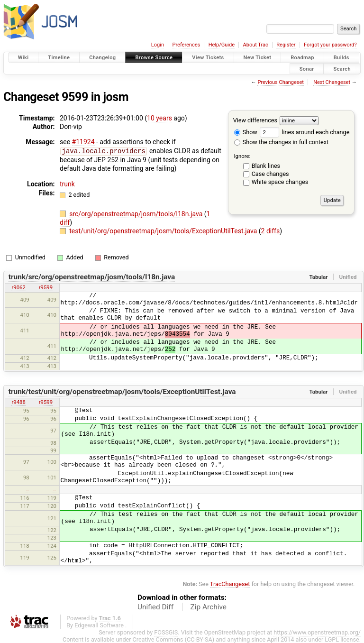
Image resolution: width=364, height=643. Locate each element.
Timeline (59, 58)
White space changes (280, 182)
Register (286, 45)
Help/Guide (222, 45)
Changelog (102, 58)
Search (342, 69)
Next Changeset (332, 82)
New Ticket (258, 58)
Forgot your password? (330, 45)
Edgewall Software (99, 625)
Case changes (270, 174)
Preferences (186, 45)
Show (246, 132)
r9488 (18, 402)
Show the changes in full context (281, 142)
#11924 (83, 142)
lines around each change (305, 132)
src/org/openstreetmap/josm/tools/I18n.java (137, 213)
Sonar (307, 69)
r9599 (46, 287)
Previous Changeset (280, 82)
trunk (67, 184)
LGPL (332, 639)
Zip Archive (209, 606)
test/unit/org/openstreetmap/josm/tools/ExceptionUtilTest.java (164, 230)
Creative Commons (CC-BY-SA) (174, 639)
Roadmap (302, 58)
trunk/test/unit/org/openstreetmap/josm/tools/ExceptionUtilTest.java (122, 391)
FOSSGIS (166, 632)
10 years (159, 118)
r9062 (18, 287)
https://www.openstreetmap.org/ (317, 632)
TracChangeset (230, 583)
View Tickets (208, 58)
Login (158, 45)
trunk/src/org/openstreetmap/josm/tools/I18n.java (92, 276)
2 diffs (271, 230)
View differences (255, 120)
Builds (341, 58)
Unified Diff (155, 606)
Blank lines (266, 166)
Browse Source (154, 58)
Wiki (23, 58)
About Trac (256, 45)
